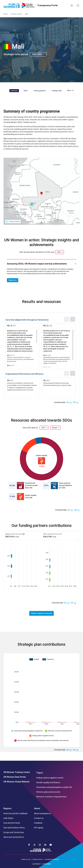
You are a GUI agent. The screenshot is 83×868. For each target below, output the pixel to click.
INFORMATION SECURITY (52, 860)
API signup (39, 828)
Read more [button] (13, 280)
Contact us (39, 818)
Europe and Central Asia (14, 832)
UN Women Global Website (16, 782)
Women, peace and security (48, 792)
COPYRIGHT (37, 864)
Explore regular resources (41, 613)
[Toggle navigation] (78, 5)
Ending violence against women (43, 736)
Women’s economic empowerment (60, 731)
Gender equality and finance (48, 783)
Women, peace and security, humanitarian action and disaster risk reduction (43, 740)
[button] (41, 193)
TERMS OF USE (26, 860)
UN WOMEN (47, 864)
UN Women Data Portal (15, 777)
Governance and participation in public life (28, 731)
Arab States (8, 818)
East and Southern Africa (14, 828)
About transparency (42, 813)
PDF (74, 402)
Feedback (38, 823)
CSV (68, 402)
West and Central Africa (14, 837)
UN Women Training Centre (17, 772)
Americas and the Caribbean (16, 813)
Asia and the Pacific (12, 823)
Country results (16, 14)
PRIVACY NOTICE (38, 860)
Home (6, 14)
